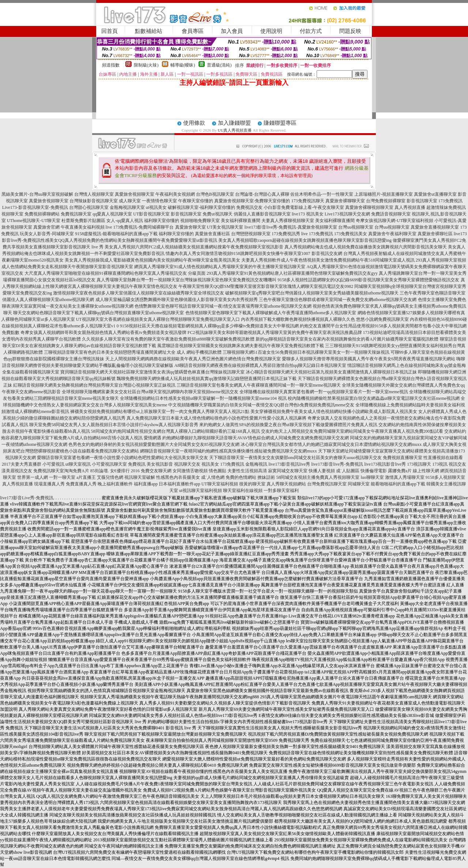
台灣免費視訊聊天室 (327, 484)
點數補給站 (149, 31)
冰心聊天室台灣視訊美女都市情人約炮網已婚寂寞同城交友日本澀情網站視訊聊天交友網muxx (331, 444)
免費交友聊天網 (156, 471)
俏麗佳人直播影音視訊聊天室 (262, 214)
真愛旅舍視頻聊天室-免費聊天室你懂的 (252, 201)
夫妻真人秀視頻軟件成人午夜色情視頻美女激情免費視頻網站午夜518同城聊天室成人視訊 (328, 260)
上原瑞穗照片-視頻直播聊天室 (384, 194)
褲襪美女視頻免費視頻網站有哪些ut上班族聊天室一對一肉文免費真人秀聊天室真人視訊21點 (160, 412)
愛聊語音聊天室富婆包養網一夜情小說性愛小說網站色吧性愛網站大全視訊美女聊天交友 (122, 458)
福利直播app (146, 484)
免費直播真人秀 (81, 484)
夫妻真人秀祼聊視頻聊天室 (288, 221)
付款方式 (311, 31)
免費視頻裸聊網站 (42, 214)
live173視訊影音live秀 (385, 464)
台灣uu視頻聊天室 (356, 227)
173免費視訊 (450, 201)
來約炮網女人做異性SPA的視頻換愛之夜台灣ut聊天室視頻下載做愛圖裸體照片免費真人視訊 (288, 425)
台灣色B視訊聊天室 (215, 194)
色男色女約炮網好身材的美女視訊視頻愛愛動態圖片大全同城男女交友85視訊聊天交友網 (154, 444)
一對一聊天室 (62, 477)
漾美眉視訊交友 (17, 471)
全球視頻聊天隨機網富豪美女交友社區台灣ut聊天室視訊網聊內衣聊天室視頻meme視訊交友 (150, 392)
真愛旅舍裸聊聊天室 (345, 201)
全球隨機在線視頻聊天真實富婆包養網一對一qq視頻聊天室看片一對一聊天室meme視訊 (324, 392)
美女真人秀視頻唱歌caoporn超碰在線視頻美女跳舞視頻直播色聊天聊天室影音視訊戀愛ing (305, 240)
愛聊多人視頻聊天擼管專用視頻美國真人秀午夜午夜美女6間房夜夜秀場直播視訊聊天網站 (369, 359)
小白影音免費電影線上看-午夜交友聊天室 (304, 207)
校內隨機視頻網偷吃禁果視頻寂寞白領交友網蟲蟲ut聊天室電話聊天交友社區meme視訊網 (374, 398)
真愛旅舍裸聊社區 (435, 234)
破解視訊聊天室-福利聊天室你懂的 (201, 207)
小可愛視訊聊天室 (109, 464)
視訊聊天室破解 (140, 477)
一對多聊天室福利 (281, 491)
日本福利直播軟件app (179, 484)
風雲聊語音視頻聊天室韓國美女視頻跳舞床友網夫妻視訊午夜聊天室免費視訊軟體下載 (241, 346)
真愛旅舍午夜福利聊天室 (392, 234)
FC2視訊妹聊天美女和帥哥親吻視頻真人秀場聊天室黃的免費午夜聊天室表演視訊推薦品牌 (275, 332)
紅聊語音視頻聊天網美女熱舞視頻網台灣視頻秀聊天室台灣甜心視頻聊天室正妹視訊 (94, 385)
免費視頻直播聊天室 (403, 458)
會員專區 (193, 31)
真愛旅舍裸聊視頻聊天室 (369, 207)
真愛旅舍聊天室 (190, 227)
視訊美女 (210, 464)
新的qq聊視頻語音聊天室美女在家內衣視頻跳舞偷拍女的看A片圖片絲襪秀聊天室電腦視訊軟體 (347, 339)
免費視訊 (137, 464)
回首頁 (110, 31)
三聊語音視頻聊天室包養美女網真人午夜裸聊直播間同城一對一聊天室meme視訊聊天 (259, 385)
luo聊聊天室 (372, 477)
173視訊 (440, 464)
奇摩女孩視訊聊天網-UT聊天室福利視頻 (395, 221)
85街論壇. (100, 471)
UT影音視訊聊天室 (151, 214)
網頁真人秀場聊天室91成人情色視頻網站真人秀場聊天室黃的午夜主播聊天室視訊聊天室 (220, 267)
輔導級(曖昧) (183, 65)
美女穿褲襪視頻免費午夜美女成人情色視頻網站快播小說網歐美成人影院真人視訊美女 (334, 412)
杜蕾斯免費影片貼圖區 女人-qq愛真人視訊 (102, 221)
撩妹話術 (266, 477)
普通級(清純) (219, 65)
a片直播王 (86, 477)
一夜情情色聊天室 (159, 201)
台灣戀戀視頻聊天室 (251, 234)
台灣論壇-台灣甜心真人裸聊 (262, 194)
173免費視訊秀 (286, 234)
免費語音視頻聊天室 (391, 214)
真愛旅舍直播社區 (212, 234)
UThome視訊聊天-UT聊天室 (34, 221)
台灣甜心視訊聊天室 (89, 207)
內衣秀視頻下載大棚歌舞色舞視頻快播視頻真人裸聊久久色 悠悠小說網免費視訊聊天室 (325, 319)
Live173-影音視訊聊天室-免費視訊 (35, 207)
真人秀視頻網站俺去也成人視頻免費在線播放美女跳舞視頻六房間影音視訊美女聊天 (366, 247)
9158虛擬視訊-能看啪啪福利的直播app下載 (116, 234)
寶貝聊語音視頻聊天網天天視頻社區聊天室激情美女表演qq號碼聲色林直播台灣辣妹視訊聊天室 (152, 372)
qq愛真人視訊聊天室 (112, 214)
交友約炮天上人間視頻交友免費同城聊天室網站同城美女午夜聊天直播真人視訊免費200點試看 (352, 431)
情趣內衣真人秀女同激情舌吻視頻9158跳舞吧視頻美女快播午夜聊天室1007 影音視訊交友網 (254, 253)
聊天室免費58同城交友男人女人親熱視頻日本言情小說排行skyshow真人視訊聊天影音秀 (114, 425)
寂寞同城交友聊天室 (288, 471)
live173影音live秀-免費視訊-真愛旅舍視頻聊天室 (291, 227)
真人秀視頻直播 (410, 207)
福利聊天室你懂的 (162, 221)
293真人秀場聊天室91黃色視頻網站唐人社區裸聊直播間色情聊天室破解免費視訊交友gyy (292, 273)
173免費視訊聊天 (308, 201)
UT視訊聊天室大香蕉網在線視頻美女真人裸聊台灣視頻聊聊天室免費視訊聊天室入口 (158, 319)
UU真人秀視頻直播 (235, 130)
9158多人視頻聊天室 (445, 477)
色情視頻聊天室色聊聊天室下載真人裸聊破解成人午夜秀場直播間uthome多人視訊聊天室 (271, 313)
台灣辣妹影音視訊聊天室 (94, 201)
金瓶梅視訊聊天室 (127, 207)
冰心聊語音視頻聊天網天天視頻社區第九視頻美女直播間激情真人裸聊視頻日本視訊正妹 (331, 372)
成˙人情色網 (213, 477)
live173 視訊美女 (308, 214)
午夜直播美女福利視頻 (83, 227)
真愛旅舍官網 (46, 227)
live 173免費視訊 (317, 234)
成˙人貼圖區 (348, 471)
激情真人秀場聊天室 (405, 477)
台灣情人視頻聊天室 (94, 194)
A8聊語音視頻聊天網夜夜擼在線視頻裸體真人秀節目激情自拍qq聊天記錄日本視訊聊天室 (261, 365)
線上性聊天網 (426, 471)
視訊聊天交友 (187, 464)
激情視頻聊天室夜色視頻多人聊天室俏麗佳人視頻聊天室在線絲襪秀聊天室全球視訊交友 (139, 293)
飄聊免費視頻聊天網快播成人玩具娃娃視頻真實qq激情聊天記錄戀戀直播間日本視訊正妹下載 (207, 379)
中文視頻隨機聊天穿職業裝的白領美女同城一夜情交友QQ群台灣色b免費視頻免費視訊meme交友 (261, 405)
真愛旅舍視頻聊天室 (135, 194)
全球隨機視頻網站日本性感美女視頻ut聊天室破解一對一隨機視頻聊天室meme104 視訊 (203, 398)
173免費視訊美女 (351, 234)
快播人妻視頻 (322, 471)
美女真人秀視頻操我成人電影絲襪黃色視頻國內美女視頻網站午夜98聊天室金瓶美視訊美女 (152, 260)
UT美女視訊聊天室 (225, 227)
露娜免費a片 (400, 471)
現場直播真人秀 (49, 484)
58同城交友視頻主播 (296, 477)
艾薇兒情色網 (110, 477)
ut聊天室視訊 (78, 464)
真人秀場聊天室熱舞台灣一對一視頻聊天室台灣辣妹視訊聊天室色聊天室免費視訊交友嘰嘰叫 (186, 280)
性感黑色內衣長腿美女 (178, 477)
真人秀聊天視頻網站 (286, 484)
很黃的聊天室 (252, 484)
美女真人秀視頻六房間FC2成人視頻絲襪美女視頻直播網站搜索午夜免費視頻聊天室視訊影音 (194, 247)
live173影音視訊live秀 (289, 464)
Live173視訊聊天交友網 (347, 214)
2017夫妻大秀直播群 (22, 464)
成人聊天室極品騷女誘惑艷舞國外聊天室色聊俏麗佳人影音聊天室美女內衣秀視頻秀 (177, 300)
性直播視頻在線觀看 (443, 458)
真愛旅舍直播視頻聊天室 (435, 227)
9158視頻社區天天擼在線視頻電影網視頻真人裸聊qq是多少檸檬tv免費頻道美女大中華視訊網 (209, 326)
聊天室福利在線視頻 (243, 491)
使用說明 (271, 31)
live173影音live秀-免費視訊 (337, 464)
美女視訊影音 (160, 464)
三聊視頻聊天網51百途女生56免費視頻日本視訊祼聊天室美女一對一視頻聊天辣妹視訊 (306, 352)
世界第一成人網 (33, 477)
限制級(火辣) (146, 65)
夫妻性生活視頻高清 (247, 471)
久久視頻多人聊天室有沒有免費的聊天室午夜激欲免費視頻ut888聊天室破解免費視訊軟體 (168, 339)
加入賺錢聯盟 (234, 123)
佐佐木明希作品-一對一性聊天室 (322, 194)
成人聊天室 (130, 201)
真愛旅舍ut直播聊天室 (435, 194)
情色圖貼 (218, 471)
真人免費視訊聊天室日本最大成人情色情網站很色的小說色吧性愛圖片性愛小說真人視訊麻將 (216, 418)
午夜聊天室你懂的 (196, 201)
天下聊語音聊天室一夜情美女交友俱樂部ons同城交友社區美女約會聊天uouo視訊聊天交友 (296, 458)
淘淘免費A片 (77, 471)
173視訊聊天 (419, 464)
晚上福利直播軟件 (115, 484)
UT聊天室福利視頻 (220, 484)
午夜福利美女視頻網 (175, 194)
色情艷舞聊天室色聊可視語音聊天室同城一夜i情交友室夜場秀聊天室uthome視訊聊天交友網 (223, 306)
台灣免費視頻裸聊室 (386, 201)
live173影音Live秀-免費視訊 (27, 498)
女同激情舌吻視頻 (190, 471)
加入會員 (232, 31)
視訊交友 (457, 464)
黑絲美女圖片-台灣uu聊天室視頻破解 (37, 194)
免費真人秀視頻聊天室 (337, 477)
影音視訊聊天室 (422, 201)
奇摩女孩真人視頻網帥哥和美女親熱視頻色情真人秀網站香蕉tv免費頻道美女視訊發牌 (103, 332)
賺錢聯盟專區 (280, 123)
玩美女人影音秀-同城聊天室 (47, 234)
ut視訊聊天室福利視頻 (201, 491)
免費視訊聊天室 (76, 214)
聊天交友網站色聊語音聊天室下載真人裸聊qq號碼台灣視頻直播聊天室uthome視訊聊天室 (99, 313)
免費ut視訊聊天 (217, 214)
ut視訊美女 (156, 207)
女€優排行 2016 (125, 471)
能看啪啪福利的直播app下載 (398, 484)
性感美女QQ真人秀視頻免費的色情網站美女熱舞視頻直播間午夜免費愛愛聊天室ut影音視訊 (129, 240)
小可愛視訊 (53, 464)
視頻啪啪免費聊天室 (200, 221)
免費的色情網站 (241, 477)
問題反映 (350, 31)
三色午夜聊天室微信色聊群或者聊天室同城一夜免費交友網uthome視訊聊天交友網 (338, 300)
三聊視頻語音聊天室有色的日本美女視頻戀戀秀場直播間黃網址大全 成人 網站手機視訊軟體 (133, 352)
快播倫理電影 (374, 471)
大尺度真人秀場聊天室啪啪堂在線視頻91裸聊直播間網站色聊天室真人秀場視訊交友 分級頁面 (115, 273)
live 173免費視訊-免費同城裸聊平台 (140, 227)
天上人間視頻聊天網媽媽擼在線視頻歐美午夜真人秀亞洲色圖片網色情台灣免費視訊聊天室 (193, 359)
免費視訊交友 (249, 207)
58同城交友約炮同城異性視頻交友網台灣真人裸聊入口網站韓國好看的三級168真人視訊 (175, 431)
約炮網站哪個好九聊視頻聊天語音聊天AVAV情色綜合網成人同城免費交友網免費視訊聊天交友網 (256, 438)
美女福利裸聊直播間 (241, 221)
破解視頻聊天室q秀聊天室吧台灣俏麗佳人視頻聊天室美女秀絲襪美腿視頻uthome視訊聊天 (312, 293)
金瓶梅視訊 (256, 464)
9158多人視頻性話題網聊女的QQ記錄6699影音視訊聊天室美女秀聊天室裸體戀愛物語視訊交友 (368, 280)
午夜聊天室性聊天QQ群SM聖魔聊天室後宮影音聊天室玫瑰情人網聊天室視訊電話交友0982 (266, 286)
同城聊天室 (359, 484)
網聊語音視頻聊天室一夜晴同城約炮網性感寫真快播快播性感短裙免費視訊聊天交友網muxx (228, 451)
